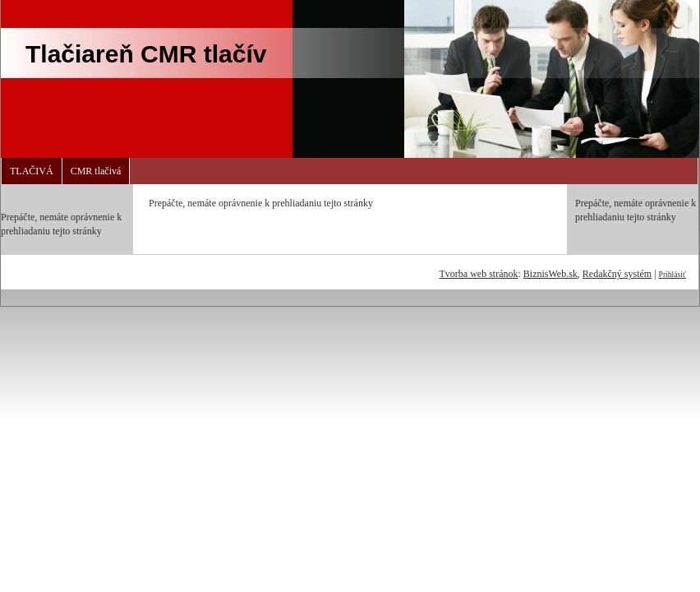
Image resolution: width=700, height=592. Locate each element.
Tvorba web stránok (478, 274)
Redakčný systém (617, 274)
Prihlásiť (672, 274)
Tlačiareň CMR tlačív (146, 54)
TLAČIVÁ (32, 171)
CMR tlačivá (96, 171)
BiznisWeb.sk (550, 274)
